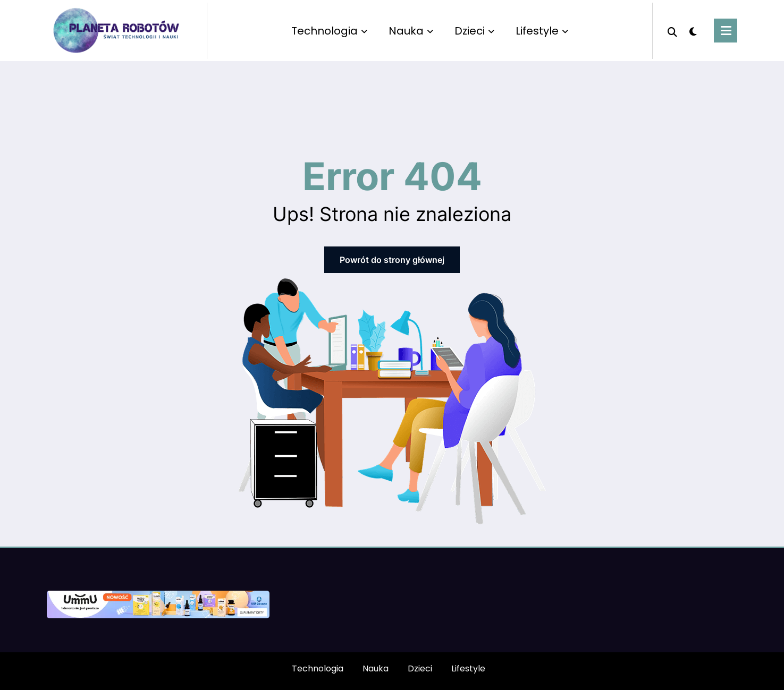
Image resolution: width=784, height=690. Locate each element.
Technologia (329, 31)
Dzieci (474, 31)
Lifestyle (542, 31)
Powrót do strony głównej (392, 260)
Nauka (411, 31)
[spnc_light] (693, 30)
